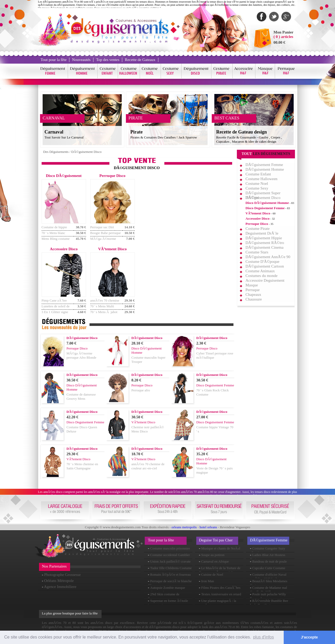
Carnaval (54, 132)
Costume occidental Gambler (170, 555)
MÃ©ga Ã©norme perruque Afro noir (103, 241)
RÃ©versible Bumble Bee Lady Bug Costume (269, 603)
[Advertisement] (186, 210)
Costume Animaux (260, 271)
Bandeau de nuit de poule (270, 561)
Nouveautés (81, 60)
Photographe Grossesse (63, 575)
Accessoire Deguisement (265, 280)
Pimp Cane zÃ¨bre (54, 300)
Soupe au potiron (213, 555)
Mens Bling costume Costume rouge (56, 241)
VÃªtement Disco (258, 213)
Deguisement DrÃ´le (262, 233)
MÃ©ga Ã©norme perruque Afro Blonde (81, 355)
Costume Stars (257, 252)
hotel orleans (208, 527)
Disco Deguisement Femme (265, 208)
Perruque (253, 290)
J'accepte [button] (309, 637)
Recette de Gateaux (140, 60)
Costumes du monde (262, 276)
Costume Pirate (258, 229)
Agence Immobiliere (60, 587)
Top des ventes (108, 60)
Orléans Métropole (59, 581)
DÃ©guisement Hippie (264, 238)
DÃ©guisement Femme (264, 165)
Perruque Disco (257, 224)
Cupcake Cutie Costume (269, 568)
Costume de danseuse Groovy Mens (81, 396)
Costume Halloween (261, 179)
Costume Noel (257, 184)
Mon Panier (283, 32)
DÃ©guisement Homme (265, 169)
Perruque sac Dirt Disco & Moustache (104, 229)
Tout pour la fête (54, 60)
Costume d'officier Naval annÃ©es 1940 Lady (268, 577)
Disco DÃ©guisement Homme (267, 203)
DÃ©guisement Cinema (264, 247)
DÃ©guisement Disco (86, 152)
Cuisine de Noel (212, 574)
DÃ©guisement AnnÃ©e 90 (268, 257)
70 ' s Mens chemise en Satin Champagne (82, 466)
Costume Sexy (257, 188)
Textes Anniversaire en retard (221, 594)
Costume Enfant (258, 174)
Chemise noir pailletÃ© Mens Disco (148, 429)
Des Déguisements (56, 152)
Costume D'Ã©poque (263, 262)
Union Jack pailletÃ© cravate (171, 561)
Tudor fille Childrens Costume (171, 568)
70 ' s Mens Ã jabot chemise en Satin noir (105, 314)
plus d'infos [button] (264, 637)
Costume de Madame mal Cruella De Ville (269, 590)
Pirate (136, 132)
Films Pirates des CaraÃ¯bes (221, 588)
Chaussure (254, 299)
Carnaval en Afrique (215, 561)
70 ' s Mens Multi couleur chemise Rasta (106, 308)
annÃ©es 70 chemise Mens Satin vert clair (105, 302)
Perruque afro (141, 390)
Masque (252, 285)
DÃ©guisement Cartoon (265, 266)
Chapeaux (253, 295)
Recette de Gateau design (241, 132)
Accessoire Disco (258, 218)
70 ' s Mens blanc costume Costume (54, 235)
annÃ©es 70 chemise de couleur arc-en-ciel (148, 466)
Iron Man (208, 581)
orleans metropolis (184, 527)
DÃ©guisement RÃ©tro (265, 243)
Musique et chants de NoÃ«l (221, 548)
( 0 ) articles (283, 37)
